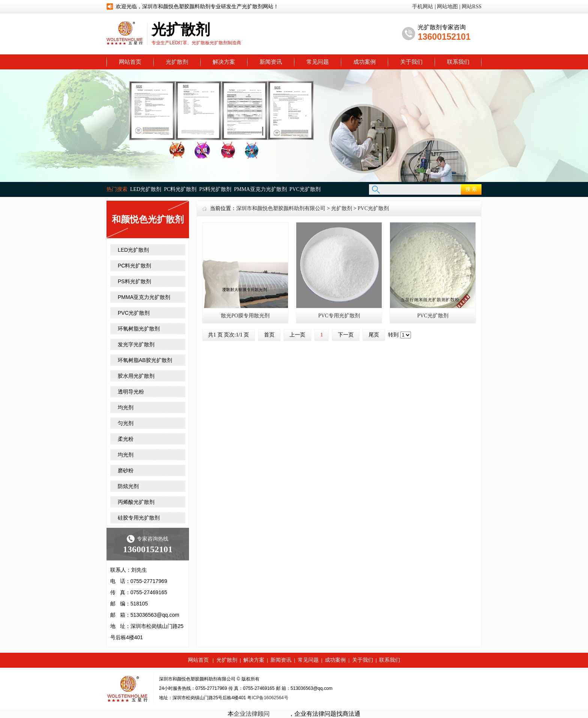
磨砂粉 (126, 470)
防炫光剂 (128, 486)
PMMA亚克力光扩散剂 (260, 189)
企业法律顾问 (252, 714)
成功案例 (364, 62)
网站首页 (130, 62)
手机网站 (423, 7)
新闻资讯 (271, 62)
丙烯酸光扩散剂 (136, 502)
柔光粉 (126, 439)
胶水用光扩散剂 (136, 376)
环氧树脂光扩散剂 (139, 329)
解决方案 (224, 62)
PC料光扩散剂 (180, 189)
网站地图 (447, 7)
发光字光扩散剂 (136, 344)
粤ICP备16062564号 (268, 698)
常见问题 (318, 62)
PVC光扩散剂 (305, 189)
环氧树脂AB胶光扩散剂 (145, 360)
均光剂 (126, 407)
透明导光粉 (131, 392)
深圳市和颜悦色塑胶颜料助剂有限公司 (281, 208)
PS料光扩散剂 (215, 189)
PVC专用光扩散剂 (339, 316)
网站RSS (472, 7)
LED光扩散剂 (146, 189)
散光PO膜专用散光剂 (245, 316)
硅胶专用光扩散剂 (139, 518)
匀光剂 (126, 423)
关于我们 (411, 62)
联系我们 (458, 62)
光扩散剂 (177, 62)
